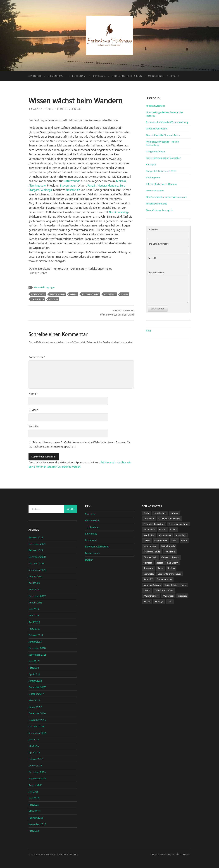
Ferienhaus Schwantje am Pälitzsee (57, 855)
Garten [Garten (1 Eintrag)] (163, 530)
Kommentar (37, 357)
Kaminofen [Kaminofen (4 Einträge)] (149, 535)
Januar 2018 (35, 681)
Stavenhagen (68, 186)
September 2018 (37, 655)
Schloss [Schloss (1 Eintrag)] (171, 568)
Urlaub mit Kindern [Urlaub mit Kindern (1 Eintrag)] (164, 590)
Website (33, 426)
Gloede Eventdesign (157, 128)
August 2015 (35, 785)
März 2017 (34, 700)
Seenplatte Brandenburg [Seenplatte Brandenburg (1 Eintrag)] (170, 574)
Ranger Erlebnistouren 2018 (161, 171)
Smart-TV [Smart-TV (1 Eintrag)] (148, 579)
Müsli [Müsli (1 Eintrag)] (174, 541)
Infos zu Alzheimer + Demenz (161, 184)
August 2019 (35, 602)
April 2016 (34, 752)
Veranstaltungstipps (44, 287)
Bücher (175, 76)
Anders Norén (172, 855)
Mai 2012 (34, 831)
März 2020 (34, 589)
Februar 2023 (36, 537)
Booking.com (153, 177)
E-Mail (33, 410)
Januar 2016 (35, 765)
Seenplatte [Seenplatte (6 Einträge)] (149, 574)
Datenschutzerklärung (127, 76)
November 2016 (37, 720)
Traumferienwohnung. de (159, 210)
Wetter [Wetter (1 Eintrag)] (147, 601)
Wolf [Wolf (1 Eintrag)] (170, 601)
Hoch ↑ (187, 855)
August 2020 (35, 576)
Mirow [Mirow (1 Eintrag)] (147, 541)
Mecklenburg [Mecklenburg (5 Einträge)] (165, 535)
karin (50, 109)
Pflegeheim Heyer (156, 151)
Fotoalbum (93, 527)
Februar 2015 (36, 818)
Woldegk (46, 190)
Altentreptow (37, 186)
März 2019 (34, 629)
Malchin (121, 181)
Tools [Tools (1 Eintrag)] (184, 585)
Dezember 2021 (37, 544)
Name (33, 394)
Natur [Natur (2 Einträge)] (184, 541)
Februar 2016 (36, 759)
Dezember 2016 (37, 713)
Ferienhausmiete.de (156, 203)
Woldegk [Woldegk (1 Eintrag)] (159, 601)
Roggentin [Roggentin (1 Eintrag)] (149, 568)
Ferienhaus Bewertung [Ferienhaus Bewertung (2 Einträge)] (169, 519)
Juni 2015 (34, 798)
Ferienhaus (79, 76)
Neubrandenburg (109, 186)
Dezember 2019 (37, 596)
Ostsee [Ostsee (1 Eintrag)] (165, 557)
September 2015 (37, 779)
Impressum (99, 76)
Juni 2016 (34, 739)
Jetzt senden (158, 308)
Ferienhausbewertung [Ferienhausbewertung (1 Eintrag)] (154, 524)
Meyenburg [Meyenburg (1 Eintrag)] (181, 535)
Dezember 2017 (37, 687)
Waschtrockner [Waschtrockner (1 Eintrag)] (151, 596)
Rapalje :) (151, 164)
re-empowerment (155, 106)
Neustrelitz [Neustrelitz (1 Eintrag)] (170, 552)
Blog (148, 330)
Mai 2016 (34, 746)
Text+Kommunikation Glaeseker (163, 158)
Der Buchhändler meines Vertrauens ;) (166, 197)
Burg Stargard (57, 294)
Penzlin (92, 186)
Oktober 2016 (36, 726)
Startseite (35, 76)
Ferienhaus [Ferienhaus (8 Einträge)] (149, 519)
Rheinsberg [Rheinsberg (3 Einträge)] (173, 563)
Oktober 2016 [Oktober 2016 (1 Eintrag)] (150, 557)
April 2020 (34, 583)
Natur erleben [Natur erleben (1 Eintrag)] (150, 546)
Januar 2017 (35, 707)
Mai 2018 (34, 668)
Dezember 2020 (37, 557)
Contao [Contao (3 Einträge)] (174, 513)
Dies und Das (56, 76)
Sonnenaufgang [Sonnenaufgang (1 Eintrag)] (164, 579)
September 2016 (37, 733)
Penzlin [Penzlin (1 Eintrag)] (176, 557)
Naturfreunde (72, 181)
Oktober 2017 (36, 694)
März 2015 (34, 811)
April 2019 (34, 622)
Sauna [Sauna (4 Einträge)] (161, 568)
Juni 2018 (34, 661)
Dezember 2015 (37, 772)
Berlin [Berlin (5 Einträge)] (147, 513)
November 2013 (37, 824)
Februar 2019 (36, 635)
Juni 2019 (34, 609)
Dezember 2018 (37, 648)
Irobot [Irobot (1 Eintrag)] (173, 530)
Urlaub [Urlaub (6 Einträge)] (147, 590)
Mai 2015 (34, 805)
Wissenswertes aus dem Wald (117, 313)
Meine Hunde (156, 76)
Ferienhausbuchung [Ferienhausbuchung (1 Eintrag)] (178, 524)
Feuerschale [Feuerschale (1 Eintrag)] (149, 530)
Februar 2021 (36, 550)
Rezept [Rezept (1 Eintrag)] (160, 563)
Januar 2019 (35, 642)
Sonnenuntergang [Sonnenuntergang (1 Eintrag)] (152, 585)
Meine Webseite (155, 190)
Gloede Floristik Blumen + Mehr (163, 135)
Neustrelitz (73, 190)
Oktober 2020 (36, 563)
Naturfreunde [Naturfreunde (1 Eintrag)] (168, 546)
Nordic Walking (118, 212)
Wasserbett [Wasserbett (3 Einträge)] (168, 596)
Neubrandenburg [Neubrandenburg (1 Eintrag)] (152, 552)
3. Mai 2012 (35, 109)
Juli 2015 (33, 791)
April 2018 (34, 674)
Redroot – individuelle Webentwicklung (167, 122)
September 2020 (37, 570)
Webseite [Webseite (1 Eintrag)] (182, 596)
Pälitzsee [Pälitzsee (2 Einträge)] (148, 563)
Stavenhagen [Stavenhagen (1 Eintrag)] (171, 585)
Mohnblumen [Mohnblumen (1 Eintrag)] (161, 541)
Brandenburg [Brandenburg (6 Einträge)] (160, 513)
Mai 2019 (34, 616)
